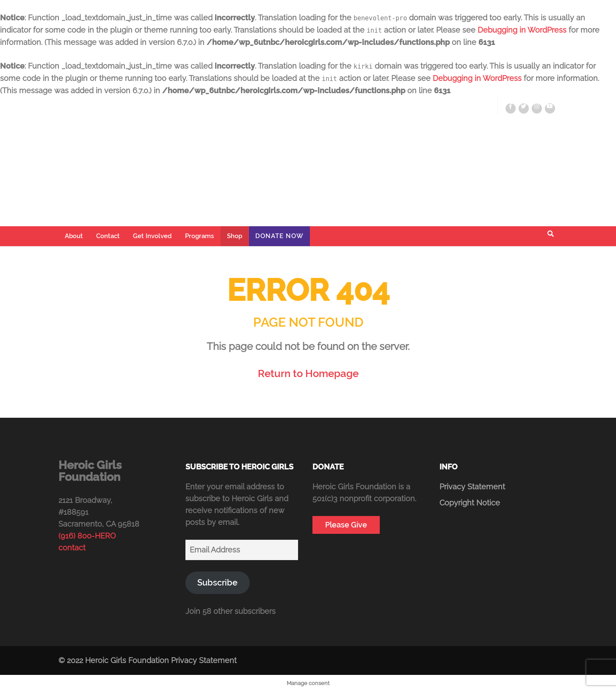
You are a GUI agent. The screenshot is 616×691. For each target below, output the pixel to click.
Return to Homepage (308, 373)
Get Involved (152, 236)
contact (72, 548)
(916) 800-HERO (87, 536)
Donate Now (279, 236)
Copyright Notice (470, 503)
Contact (108, 236)
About (74, 236)
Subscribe (217, 583)
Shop (235, 236)
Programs (199, 236)
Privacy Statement (472, 487)
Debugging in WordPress (522, 30)
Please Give (346, 525)
